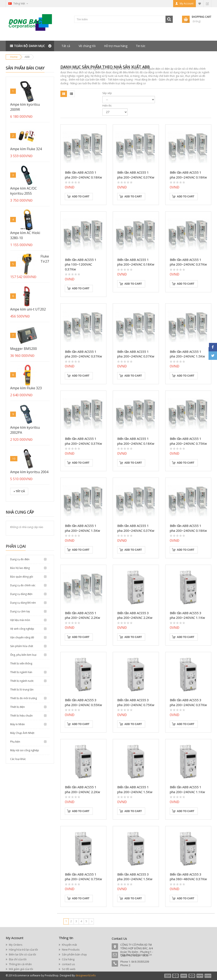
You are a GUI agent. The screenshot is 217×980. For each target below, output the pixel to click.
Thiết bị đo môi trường (24, 698)
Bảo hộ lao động (20, 568)
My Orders (15, 945)
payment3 (184, 976)
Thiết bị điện (17, 707)
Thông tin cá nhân (20, 964)
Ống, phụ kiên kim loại (23, 655)
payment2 (176, 976)
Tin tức (141, 46)
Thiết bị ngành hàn (21, 672)
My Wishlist (200, 3)
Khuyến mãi (69, 945)
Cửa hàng (68, 959)
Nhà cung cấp (20, 512)
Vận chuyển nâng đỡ (22, 637)
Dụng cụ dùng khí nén (23, 603)
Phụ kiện (15, 742)
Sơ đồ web (68, 969)
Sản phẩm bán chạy (25, 68)
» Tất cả (19, 491)
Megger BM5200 (24, 349)
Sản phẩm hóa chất (22, 646)
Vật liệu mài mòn (20, 620)
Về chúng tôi (87, 46)
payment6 (207, 976)
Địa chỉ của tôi (17, 959)
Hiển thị (107, 106)
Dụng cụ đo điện (20, 559)
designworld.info (86, 975)
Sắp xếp (107, 93)
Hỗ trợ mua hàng (116, 46)
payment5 (200, 976)
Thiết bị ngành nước (22, 681)
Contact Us (119, 939)
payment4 (192, 976)
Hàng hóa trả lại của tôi (23, 950)
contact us (68, 964)
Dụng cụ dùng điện (21, 594)
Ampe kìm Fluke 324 (26, 149)
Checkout (207, 3)
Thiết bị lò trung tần (22, 690)
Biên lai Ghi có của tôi (22, 954)
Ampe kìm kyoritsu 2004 (29, 472)
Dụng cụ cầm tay (20, 611)
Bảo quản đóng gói (22, 577)
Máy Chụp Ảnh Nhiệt (22, 733)
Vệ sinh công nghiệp (22, 629)
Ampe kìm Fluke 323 (26, 388)
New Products (70, 950)
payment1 (167, 976)
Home (14, 57)
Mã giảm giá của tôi (21, 969)
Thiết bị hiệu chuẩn (21, 716)
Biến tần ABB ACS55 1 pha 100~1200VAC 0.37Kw (81, 264)
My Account (187, 3)
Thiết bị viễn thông (21, 663)
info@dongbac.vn (141, 955)
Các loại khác (18, 759)
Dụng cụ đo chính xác (23, 585)
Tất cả (66, 46)
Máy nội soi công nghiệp (25, 750)
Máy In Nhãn (17, 724)
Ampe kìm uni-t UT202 (28, 309)
